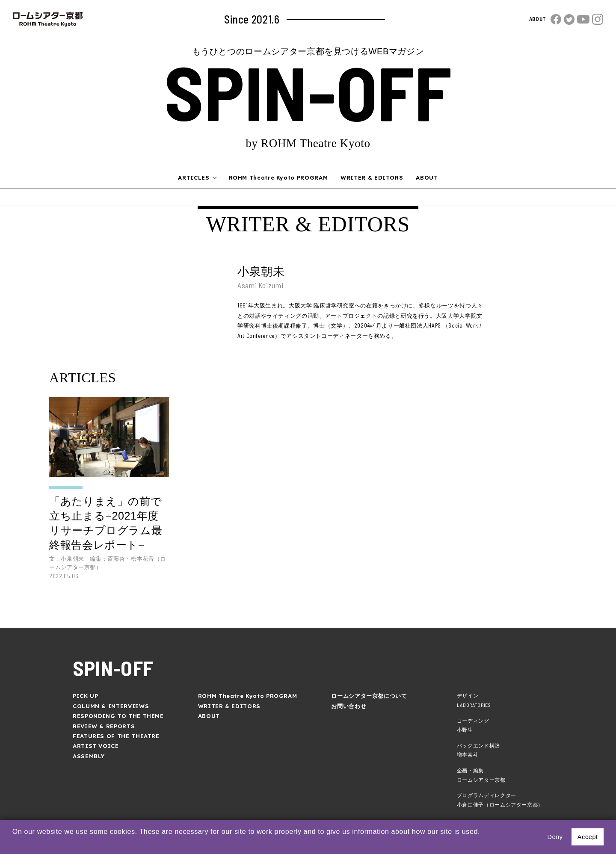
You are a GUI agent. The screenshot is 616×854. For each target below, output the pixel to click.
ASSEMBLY (89, 756)
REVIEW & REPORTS (104, 726)
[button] (14, 843)
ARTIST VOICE (96, 746)
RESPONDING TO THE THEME (118, 716)
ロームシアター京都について (369, 696)
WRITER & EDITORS (372, 177)
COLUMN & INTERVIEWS (111, 706)
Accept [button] (588, 837)
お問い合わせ (349, 706)
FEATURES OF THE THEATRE (116, 736)
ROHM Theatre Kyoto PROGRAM (278, 177)
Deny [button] (555, 837)
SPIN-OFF (308, 91)
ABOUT (538, 19)
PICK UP (85, 696)
